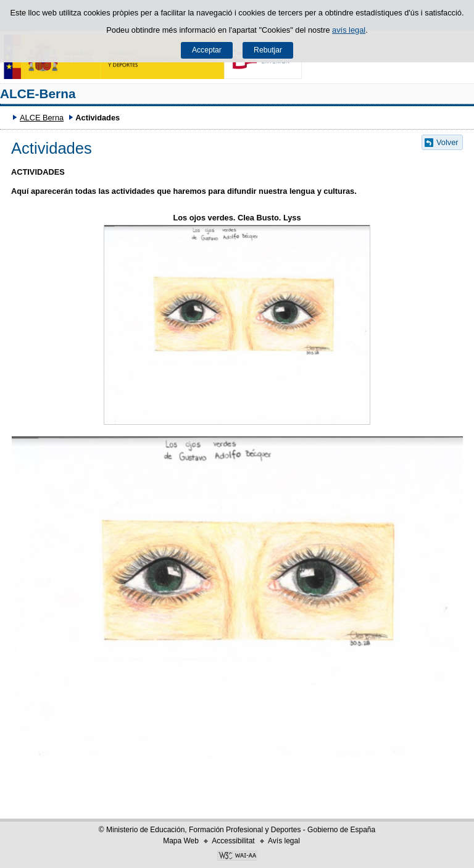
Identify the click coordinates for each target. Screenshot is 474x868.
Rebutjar (268, 50)
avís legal (349, 30)
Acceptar (207, 50)
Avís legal (284, 841)
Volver (447, 142)
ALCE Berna (42, 118)
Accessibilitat (233, 841)
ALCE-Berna (38, 94)
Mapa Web (181, 841)
